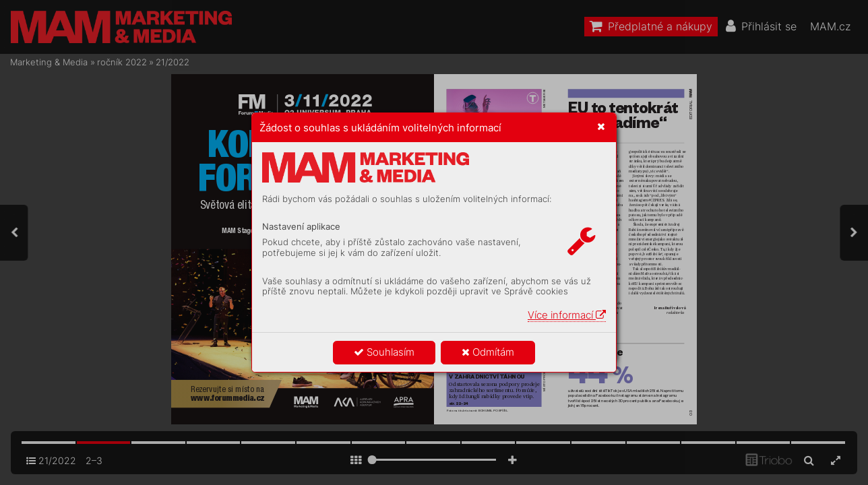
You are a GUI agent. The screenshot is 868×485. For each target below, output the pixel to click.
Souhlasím (384, 352)
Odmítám (488, 352)
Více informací (567, 315)
